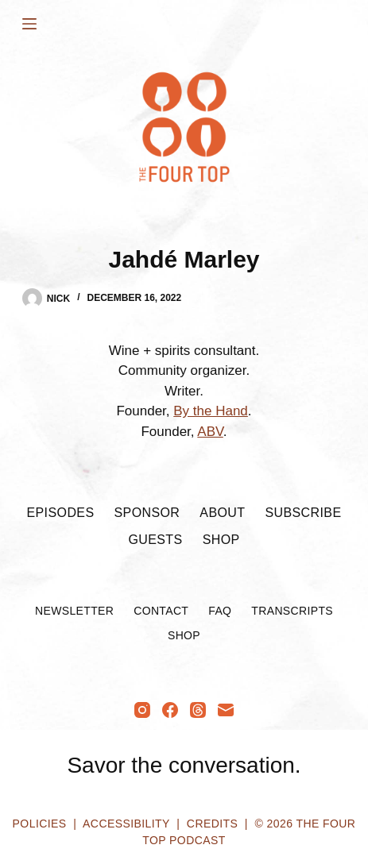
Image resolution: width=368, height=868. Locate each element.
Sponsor (147, 513)
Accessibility (126, 824)
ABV (210, 432)
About (222, 513)
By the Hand (211, 411)
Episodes (60, 513)
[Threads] (198, 710)
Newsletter (74, 611)
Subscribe (303, 513)
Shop (221, 540)
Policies (40, 824)
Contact (161, 611)
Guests (155, 540)
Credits (212, 824)
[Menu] (29, 24)
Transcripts (292, 611)
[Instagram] (142, 710)
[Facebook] (170, 710)
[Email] (226, 710)
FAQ (220, 611)
